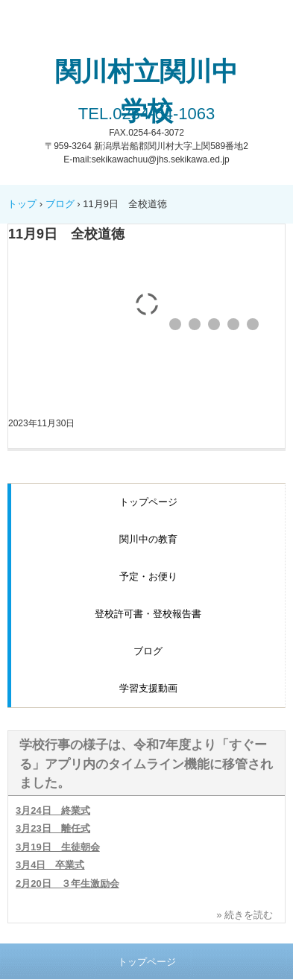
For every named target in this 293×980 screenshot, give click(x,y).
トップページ (148, 502)
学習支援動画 (148, 688)
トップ (22, 204)
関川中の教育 (148, 539)
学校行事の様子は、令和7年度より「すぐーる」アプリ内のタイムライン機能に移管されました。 (146, 764)
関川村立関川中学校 (146, 91)
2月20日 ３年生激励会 (67, 883)
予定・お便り (148, 576)
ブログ (60, 204)
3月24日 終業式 (53, 810)
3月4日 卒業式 (50, 865)
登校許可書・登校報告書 (148, 614)
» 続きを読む (245, 915)
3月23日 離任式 (53, 828)
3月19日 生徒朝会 (58, 847)
